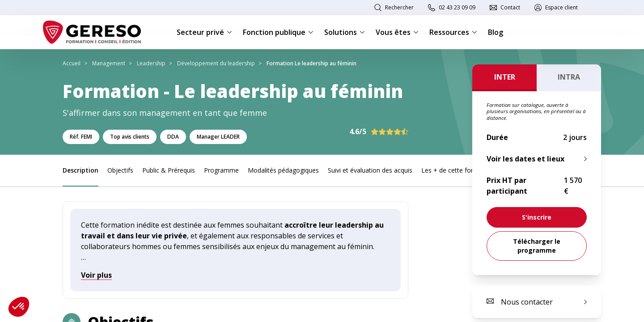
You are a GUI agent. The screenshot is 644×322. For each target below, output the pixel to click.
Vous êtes (397, 32)
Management (109, 63)
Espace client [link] (561, 7)
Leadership (151, 63)
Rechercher (399, 7)
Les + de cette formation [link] (458, 170)
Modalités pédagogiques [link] (283, 170)
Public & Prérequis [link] (169, 170)
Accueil (72, 63)
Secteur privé (204, 32)
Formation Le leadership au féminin (311, 63)
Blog (496, 32)
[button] (19, 307)
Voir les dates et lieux (525, 159)
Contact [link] (510, 7)
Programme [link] (221, 170)
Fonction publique (278, 32)
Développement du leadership (216, 63)
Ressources (453, 32)
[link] (537, 217)
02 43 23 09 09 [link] (457, 7)
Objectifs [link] (120, 170)
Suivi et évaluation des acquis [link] (370, 170)
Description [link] (80, 170)
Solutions (345, 32)
